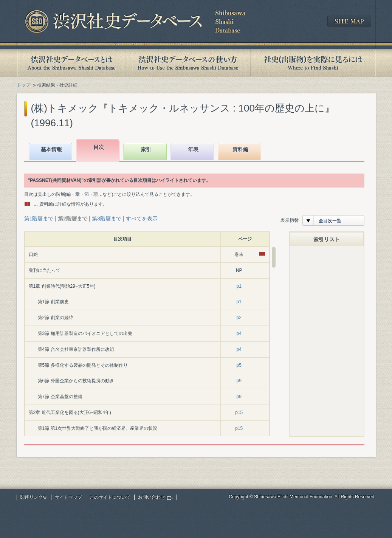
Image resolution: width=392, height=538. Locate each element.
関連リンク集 (34, 497)
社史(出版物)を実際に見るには (313, 63)
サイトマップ (68, 497)
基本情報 (51, 149)
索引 (146, 149)
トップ (23, 85)
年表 (193, 149)
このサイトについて (110, 497)
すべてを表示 (142, 219)
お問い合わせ (152, 497)
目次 (99, 147)
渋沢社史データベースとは (71, 63)
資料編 (240, 149)
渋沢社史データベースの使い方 (188, 63)
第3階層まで (107, 219)
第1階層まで (39, 219)
